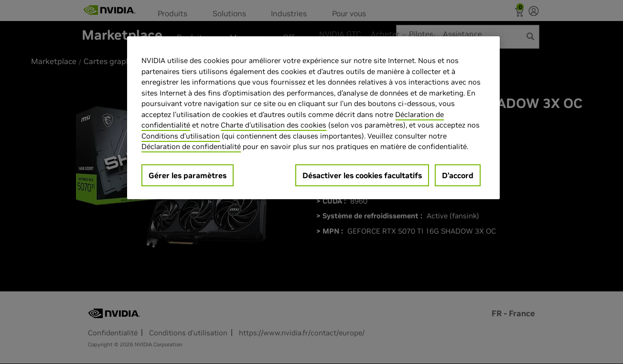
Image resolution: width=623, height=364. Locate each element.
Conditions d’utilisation (181, 136)
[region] (313, 118)
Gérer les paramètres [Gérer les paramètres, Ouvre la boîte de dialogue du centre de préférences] (188, 175)
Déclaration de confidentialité (191, 146)
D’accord (458, 175)
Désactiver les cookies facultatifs (362, 175)
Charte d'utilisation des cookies (274, 125)
